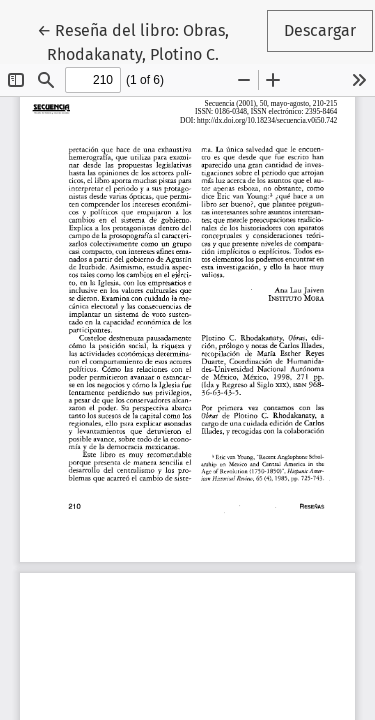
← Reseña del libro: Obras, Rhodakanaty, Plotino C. (150, 41)
